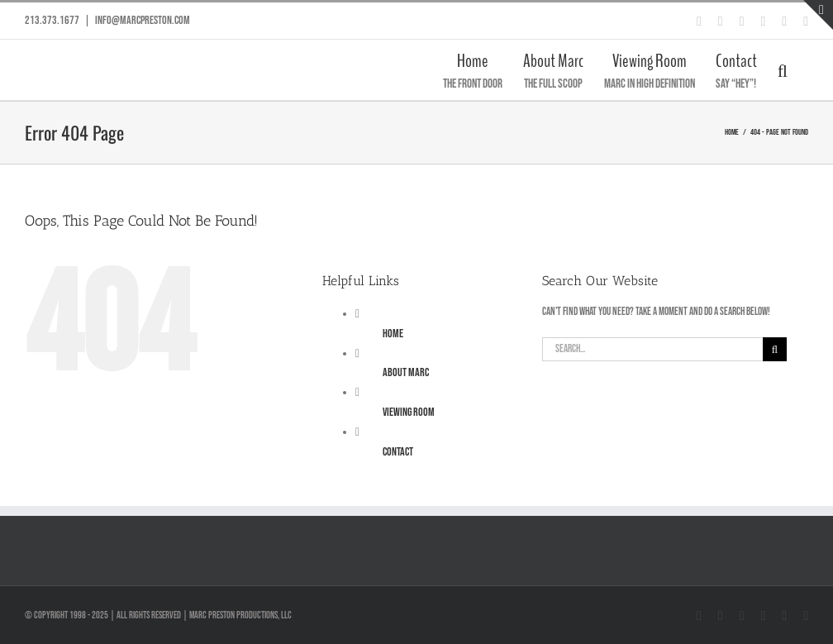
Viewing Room (409, 412)
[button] (783, 70)
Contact (398, 452)
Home (393, 334)
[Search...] (652, 349)
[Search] (775, 349)
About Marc (406, 372)
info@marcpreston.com (143, 20)
